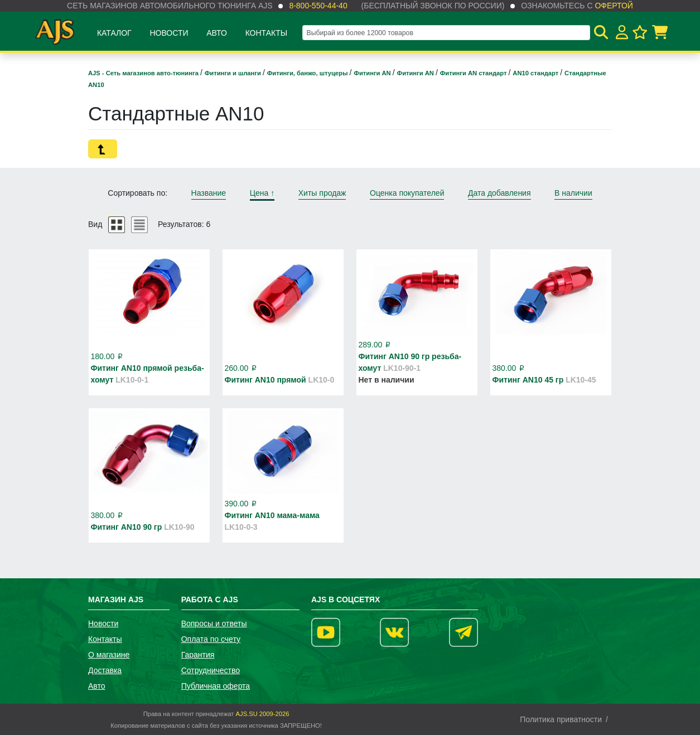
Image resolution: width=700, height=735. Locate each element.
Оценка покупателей (407, 193)
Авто (217, 33)
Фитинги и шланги (234, 73)
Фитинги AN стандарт (474, 73)
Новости (169, 33)
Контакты (267, 33)
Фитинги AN (373, 73)
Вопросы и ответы (214, 623)
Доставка (105, 670)
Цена (262, 193)
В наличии (573, 193)
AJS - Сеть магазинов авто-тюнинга (144, 73)
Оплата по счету (211, 639)
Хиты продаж (322, 193)
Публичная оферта (216, 686)
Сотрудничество (211, 670)
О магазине (109, 655)
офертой (614, 6)
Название (209, 193)
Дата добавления (499, 193)
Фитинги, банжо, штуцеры (308, 73)
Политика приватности (561, 719)
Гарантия (198, 655)
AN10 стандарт (536, 73)
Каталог (114, 33)
